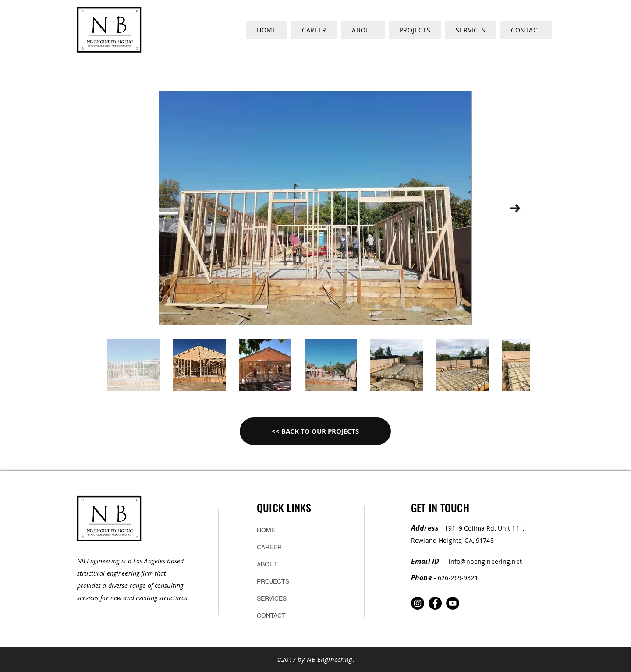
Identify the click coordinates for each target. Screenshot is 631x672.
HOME (266, 530)
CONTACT (271, 615)
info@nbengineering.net (485, 561)
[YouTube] (453, 603)
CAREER (269, 547)
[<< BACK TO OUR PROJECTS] (315, 431)
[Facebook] (435, 603)
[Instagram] (418, 603)
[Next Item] (515, 208)
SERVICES (272, 598)
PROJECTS (273, 581)
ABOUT (267, 564)
